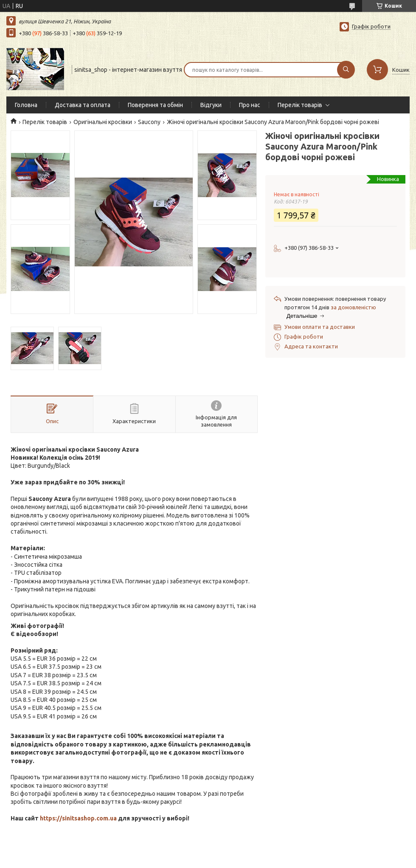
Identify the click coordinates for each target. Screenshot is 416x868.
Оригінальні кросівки (103, 122)
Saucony (149, 122)
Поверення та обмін (155, 105)
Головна (26, 105)
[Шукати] (346, 70)
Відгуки (211, 105)
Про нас (250, 105)
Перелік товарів (300, 105)
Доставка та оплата (83, 105)
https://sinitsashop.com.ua (78, 818)
